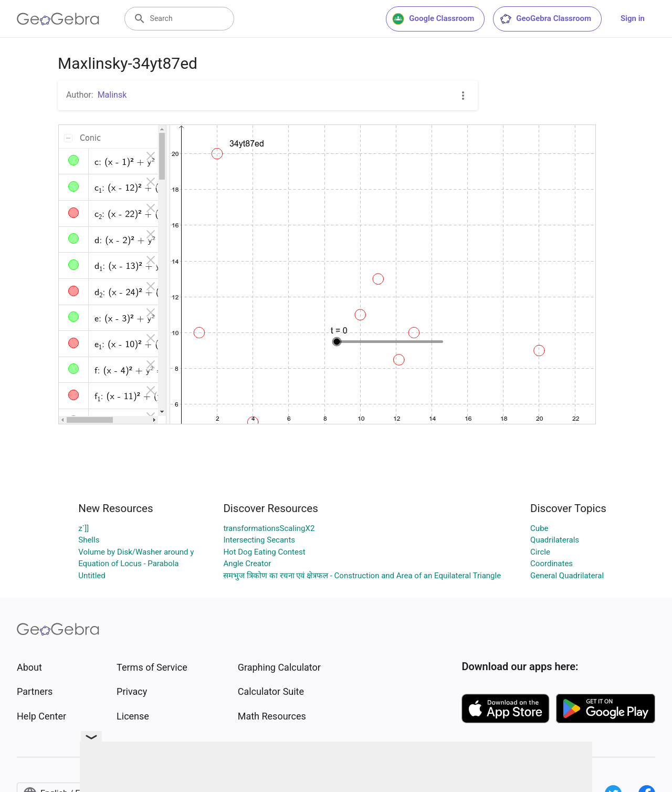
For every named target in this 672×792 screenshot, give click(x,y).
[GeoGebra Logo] (58, 19)
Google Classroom (433, 19)
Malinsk (112, 95)
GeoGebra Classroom (545, 19)
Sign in (633, 18)
